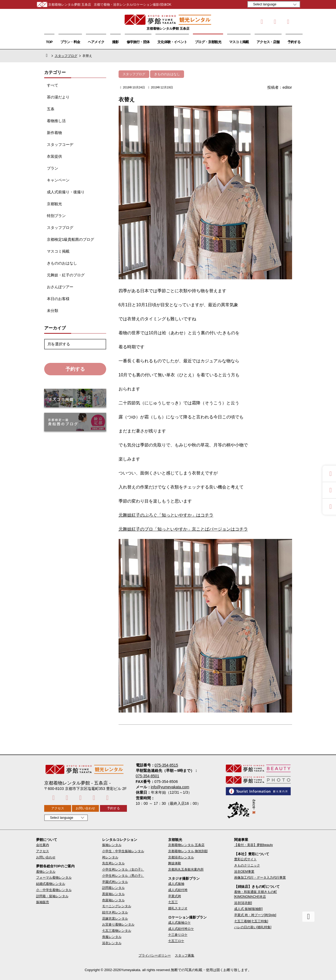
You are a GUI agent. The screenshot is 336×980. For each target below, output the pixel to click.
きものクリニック (247, 865)
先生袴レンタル (113, 863)
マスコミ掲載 (239, 42)
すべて (53, 85)
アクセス (58, 808)
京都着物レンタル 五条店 (186, 845)
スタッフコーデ (60, 145)
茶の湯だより (58, 97)
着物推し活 (56, 121)
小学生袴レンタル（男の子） (123, 876)
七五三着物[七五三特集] (251, 921)
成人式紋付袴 (178, 890)
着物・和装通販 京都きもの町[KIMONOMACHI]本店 (256, 894)
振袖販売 (43, 902)
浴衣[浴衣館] (243, 903)
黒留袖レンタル (113, 894)
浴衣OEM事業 (244, 872)
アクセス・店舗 (268, 42)
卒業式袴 (175, 896)
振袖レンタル (112, 845)
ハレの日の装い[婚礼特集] (253, 927)
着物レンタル (46, 872)
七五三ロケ (176, 941)
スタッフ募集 (185, 955)
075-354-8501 (148, 776)
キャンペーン (58, 180)
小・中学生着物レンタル (54, 890)
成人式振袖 (176, 884)
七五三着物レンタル (117, 931)
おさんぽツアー (60, 287)
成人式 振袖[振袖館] (248, 909)
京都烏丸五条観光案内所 (186, 869)
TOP (49, 42)
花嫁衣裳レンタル (115, 919)
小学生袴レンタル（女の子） (123, 869)
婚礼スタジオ (178, 908)
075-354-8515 (166, 765)
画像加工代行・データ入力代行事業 (260, 878)
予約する (294, 42)
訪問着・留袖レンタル (52, 896)
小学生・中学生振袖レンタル (123, 851)
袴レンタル (110, 857)
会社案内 (43, 845)
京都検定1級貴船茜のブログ (71, 239)
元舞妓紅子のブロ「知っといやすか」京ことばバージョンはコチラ (183, 529)
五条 (51, 109)
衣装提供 (54, 156)
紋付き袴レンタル (115, 912)
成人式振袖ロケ (179, 923)
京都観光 (54, 204)
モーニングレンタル (117, 906)
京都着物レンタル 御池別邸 (188, 851)
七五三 (173, 902)
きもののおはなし (62, 263)
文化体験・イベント (172, 42)
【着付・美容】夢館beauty (254, 845)
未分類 (53, 311)
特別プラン (56, 216)
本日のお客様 (58, 299)
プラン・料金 (70, 42)
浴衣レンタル (112, 943)
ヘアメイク (96, 42)
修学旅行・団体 (138, 42)
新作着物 (54, 133)
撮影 (115, 42)
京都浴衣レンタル (181, 857)
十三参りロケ (178, 935)
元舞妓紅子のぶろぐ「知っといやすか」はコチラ (166, 515)
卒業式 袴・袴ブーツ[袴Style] (255, 915)
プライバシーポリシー (155, 955)
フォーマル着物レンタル (54, 878)
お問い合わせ (85, 808)
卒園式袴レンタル (115, 882)
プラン (53, 168)
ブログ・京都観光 (208, 42)
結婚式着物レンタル (51, 884)
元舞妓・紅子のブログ (66, 275)
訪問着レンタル (113, 888)
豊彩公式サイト (245, 859)
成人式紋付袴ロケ (181, 929)
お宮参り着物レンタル (118, 924)
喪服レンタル (112, 937)
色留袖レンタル (113, 900)
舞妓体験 (175, 863)
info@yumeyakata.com (170, 787)
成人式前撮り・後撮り (66, 192)
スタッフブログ (66, 56)
